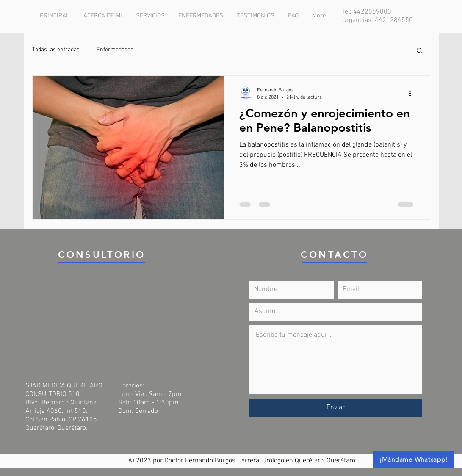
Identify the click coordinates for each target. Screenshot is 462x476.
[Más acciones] (413, 93)
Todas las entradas (56, 50)
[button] (419, 51)
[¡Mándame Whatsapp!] (414, 459)
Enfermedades (115, 50)
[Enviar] (336, 408)
